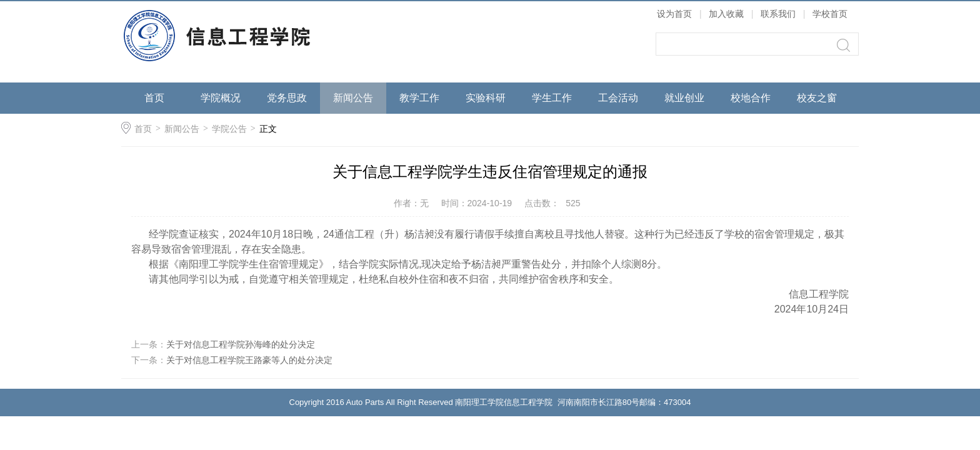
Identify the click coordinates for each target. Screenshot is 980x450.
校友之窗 (817, 98)
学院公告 (229, 129)
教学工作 (419, 98)
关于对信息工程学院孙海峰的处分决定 (241, 344)
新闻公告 (353, 98)
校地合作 (751, 98)
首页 (154, 98)
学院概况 (221, 98)
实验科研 (486, 98)
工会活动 (618, 98)
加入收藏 (726, 14)
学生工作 (552, 98)
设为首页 (674, 14)
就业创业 (684, 98)
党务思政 (287, 98)
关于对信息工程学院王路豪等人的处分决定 (249, 360)
